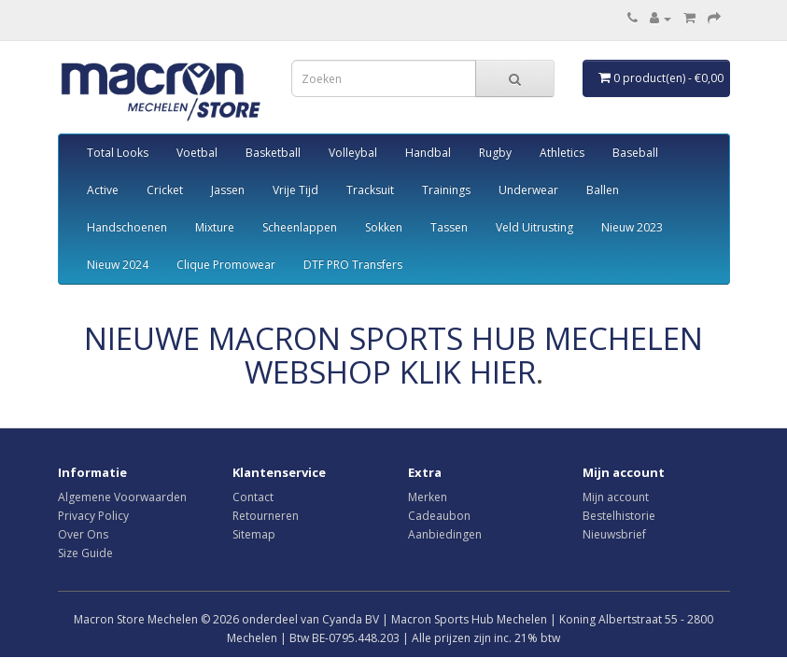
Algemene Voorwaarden (122, 497)
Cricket (165, 190)
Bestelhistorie (619, 516)
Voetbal (197, 153)
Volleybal (353, 153)
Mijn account (616, 497)
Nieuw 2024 (118, 265)
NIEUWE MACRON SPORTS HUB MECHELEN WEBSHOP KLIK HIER (393, 355)
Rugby (495, 153)
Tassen (449, 227)
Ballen (603, 190)
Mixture (215, 227)
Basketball (273, 153)
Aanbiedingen (445, 534)
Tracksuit (370, 190)
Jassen (228, 190)
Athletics (562, 153)
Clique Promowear (226, 265)
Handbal (428, 153)
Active (103, 190)
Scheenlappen (300, 227)
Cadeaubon (439, 516)
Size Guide (85, 553)
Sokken (384, 227)
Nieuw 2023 (632, 227)
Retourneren (266, 516)
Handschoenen (127, 227)
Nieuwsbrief (614, 534)
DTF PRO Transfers (353, 265)
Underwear (528, 190)
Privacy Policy (93, 516)
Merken (428, 497)
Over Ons (83, 534)
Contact (253, 497)
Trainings (446, 190)
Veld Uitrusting (534, 227)
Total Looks (118, 153)
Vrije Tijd (295, 190)
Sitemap (254, 534)
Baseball (635, 153)
